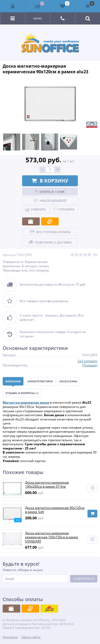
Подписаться (84, 579)
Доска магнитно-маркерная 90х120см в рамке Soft (55, 510)
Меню (38, 18)
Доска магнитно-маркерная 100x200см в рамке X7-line (47, 485)
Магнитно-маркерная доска (26, 402)
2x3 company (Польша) (87, 363)
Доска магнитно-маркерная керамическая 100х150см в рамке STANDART (52, 537)
